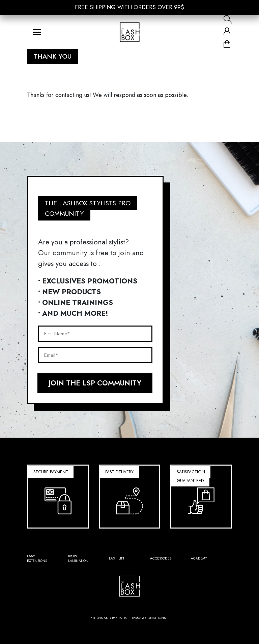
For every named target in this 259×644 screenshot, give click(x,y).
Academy (199, 558)
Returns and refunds (108, 618)
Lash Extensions (37, 558)
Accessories (161, 558)
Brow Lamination (78, 558)
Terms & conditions (149, 618)
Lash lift (117, 558)
